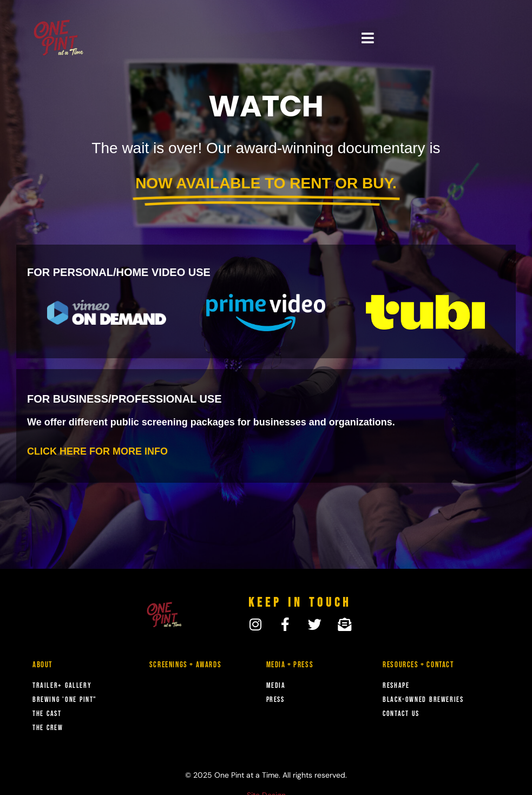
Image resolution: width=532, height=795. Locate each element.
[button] (368, 38)
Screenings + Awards (185, 665)
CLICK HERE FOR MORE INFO (97, 451)
